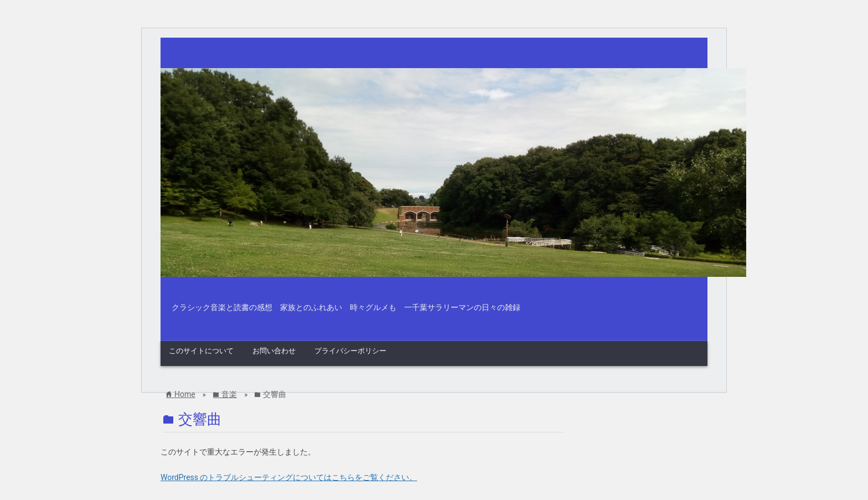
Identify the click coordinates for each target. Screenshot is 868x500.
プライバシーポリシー (350, 351)
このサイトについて (201, 351)
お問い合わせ (274, 351)
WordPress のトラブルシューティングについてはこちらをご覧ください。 (289, 477)
